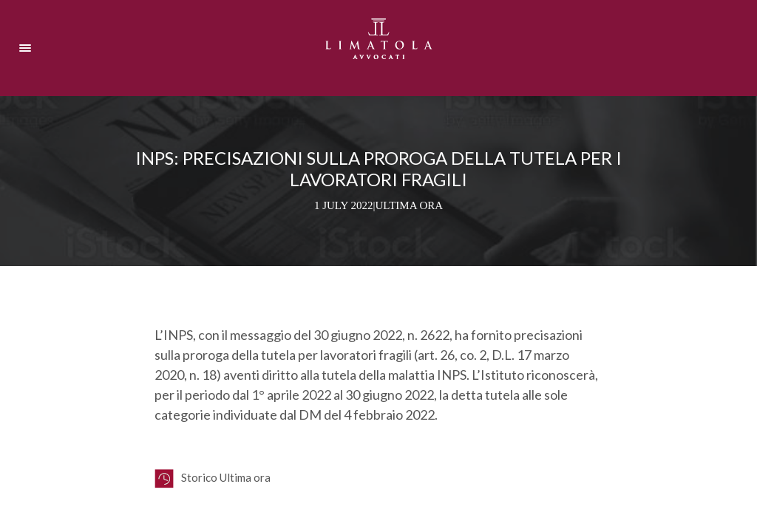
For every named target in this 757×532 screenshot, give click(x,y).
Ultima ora (410, 205)
